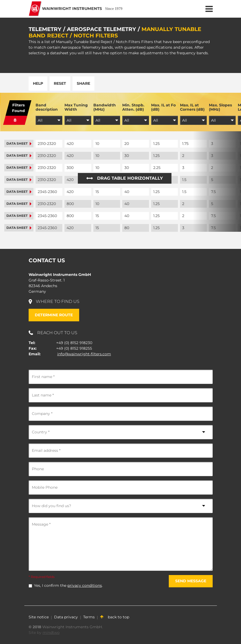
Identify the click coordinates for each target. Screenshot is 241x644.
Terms (89, 617)
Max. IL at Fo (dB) (163, 107)
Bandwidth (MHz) (105, 107)
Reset (60, 83)
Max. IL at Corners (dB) (192, 107)
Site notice (39, 617)
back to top (115, 617)
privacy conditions (85, 585)
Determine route (54, 315)
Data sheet (19, 144)
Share (83, 83)
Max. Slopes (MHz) (220, 107)
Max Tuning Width (76, 107)
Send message (191, 581)
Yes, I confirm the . (68, 585)
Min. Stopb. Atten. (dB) (133, 107)
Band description (47, 107)
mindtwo (51, 633)
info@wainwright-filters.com (84, 354)
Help (38, 83)
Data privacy (66, 617)
